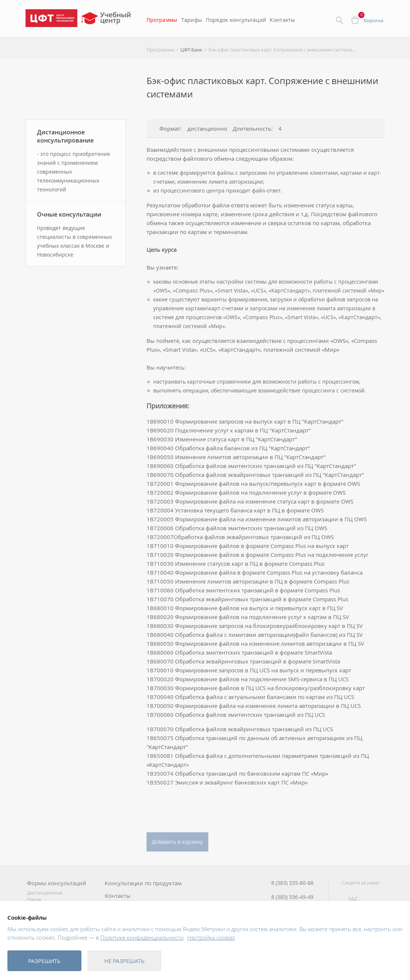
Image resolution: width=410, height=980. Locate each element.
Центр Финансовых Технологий (51, 18)
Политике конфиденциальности (142, 937)
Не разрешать (125, 961)
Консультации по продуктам (143, 883)
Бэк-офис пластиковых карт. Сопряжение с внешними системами (282, 50)
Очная (34, 899)
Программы (162, 20)
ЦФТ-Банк (191, 50)
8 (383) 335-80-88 (292, 883)
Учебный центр (107, 21)
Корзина (374, 20)
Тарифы (192, 20)
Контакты (282, 20)
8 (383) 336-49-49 (292, 897)
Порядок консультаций (236, 20)
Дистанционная (45, 893)
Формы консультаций (57, 883)
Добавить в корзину (177, 842)
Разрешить (44, 961)
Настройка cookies (211, 937)
